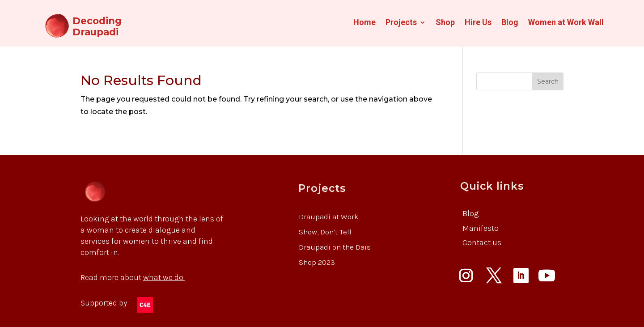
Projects (401, 23)
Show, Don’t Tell (325, 232)
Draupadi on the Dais (335, 247)
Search (548, 81)
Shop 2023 (317, 262)
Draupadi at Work (329, 217)
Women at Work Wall (566, 23)
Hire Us (478, 23)
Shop (445, 23)
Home (364, 23)
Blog (510, 23)
